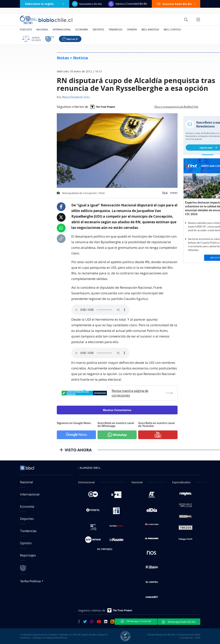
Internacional (62, 30)
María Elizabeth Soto (76, 97)
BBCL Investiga (150, 30)
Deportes (98, 30)
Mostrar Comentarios (117, 410)
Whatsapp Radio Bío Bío (179, 622)
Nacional (42, 30)
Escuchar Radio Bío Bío (176, 4)
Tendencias (115, 30)
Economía (82, 30)
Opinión (132, 30)
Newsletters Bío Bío (87, 4)
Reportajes (28, 555)
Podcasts (26, 30)
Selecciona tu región (45, 4)
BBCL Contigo (172, 30)
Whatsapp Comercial (136, 621)
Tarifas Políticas (31, 581)
